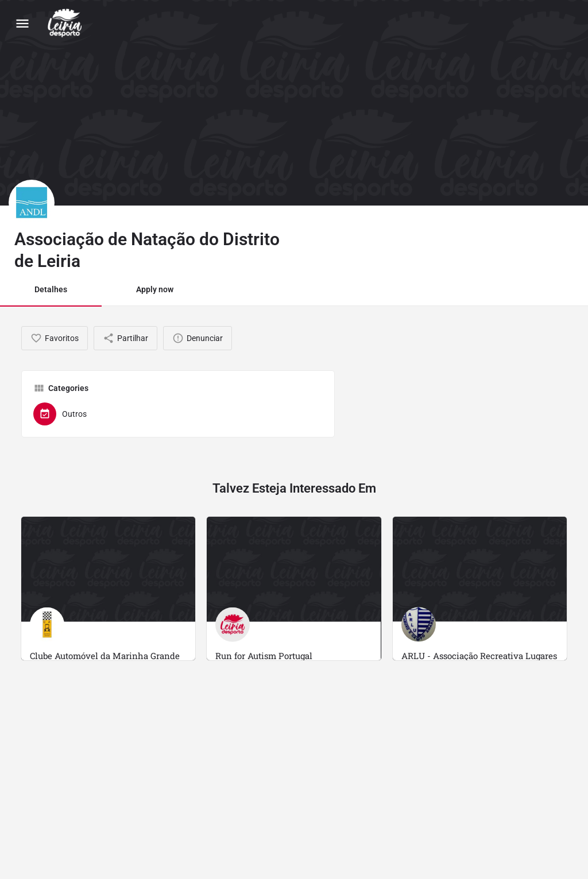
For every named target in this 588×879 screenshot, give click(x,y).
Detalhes (51, 289)
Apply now (155, 289)
